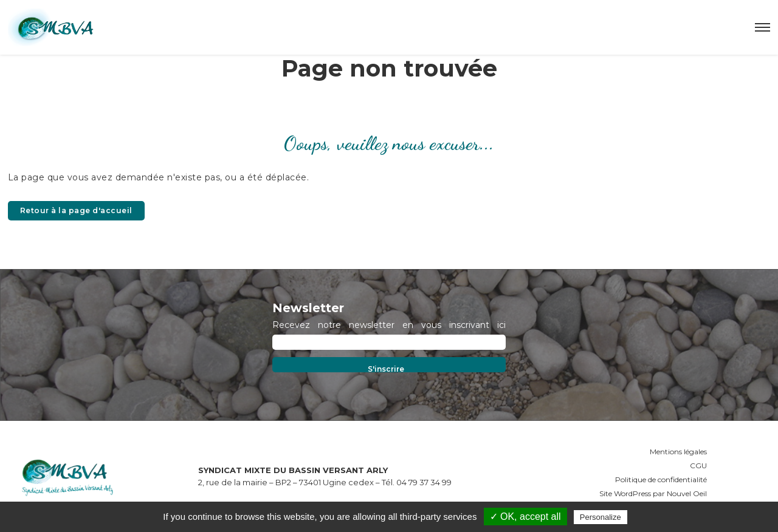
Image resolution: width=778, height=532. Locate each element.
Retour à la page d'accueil (76, 210)
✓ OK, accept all (525, 517)
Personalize (601, 517)
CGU (698, 465)
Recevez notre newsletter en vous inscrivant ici (389, 325)
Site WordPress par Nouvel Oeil (653, 493)
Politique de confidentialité (661, 479)
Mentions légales (678, 452)
